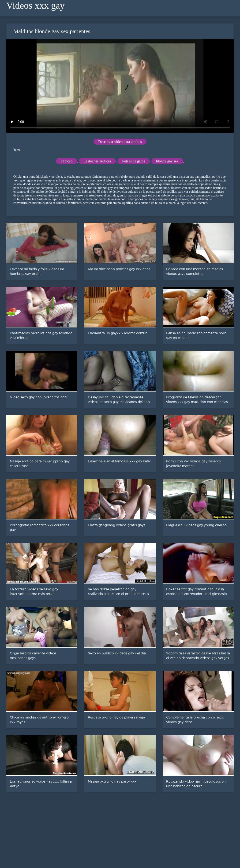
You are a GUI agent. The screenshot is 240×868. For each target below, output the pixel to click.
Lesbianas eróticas (97, 161)
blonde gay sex (167, 161)
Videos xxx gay (36, 6)
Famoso (67, 161)
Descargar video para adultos (120, 142)
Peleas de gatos (134, 161)
